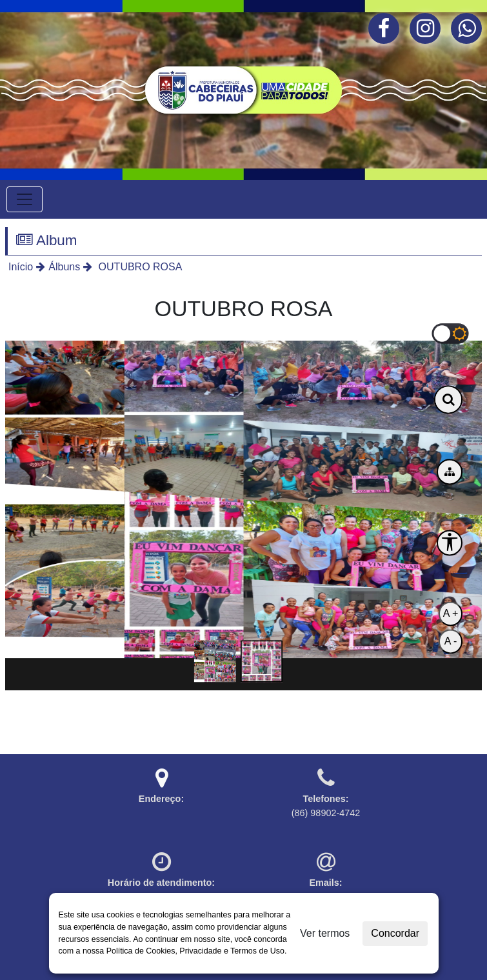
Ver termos (325, 933)
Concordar (395, 933)
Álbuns (64, 267)
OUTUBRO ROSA (139, 267)
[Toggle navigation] (25, 199)
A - (451, 641)
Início (21, 267)
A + (451, 613)
